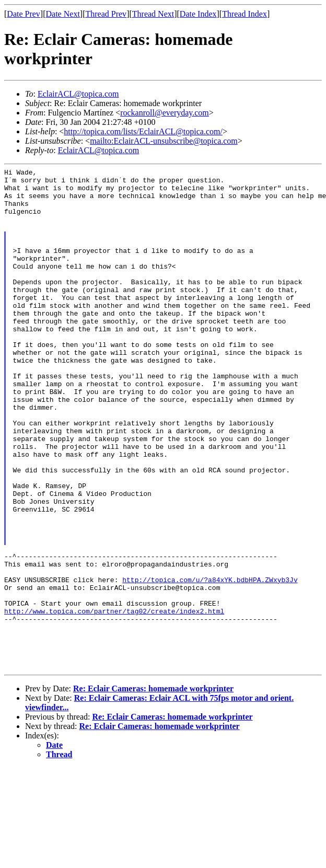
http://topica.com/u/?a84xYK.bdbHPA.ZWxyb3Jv (210, 663)
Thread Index (245, 14)
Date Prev (24, 14)
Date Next (63, 14)
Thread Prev (106, 14)
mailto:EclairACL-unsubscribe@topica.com (164, 141)
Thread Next (153, 14)
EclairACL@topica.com (78, 94)
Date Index (198, 14)
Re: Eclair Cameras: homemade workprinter (153, 789)
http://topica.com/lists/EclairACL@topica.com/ (143, 131)
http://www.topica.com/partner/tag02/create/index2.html (114, 700)
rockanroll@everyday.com (165, 113)
